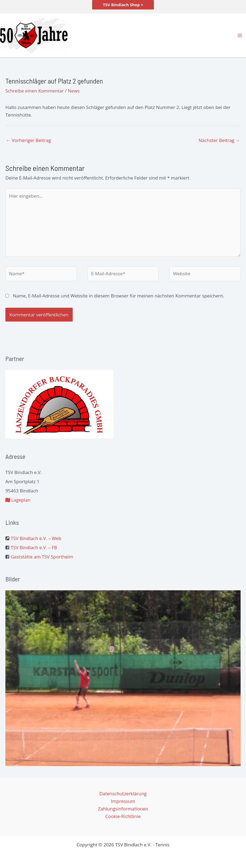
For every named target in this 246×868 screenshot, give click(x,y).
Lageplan (18, 500)
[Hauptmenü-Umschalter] (240, 35)
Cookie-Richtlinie (123, 816)
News (74, 91)
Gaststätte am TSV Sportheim (42, 557)
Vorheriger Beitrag (28, 140)
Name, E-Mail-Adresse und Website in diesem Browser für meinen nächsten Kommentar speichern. (118, 296)
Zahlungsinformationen (123, 809)
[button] (123, 5)
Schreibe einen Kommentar (35, 91)
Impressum (123, 801)
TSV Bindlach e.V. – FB (34, 547)
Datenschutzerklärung (123, 794)
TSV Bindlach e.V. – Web (36, 538)
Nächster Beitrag (219, 140)
